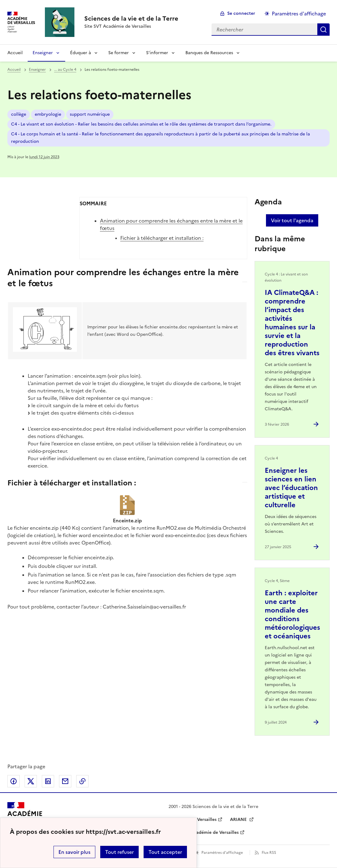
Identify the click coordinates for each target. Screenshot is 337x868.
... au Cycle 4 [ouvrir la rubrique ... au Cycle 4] (65, 70)
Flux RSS (269, 853)
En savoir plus (74, 852)
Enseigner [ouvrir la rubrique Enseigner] (37, 70)
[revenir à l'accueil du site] (131, 18)
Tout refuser (119, 852)
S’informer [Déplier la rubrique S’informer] (157, 53)
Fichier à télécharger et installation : (162, 238)
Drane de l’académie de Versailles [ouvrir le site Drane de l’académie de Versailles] (204, 832)
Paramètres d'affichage (222, 853)
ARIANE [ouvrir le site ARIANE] (239, 820)
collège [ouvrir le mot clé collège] (19, 114)
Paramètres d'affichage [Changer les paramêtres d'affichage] (299, 14)
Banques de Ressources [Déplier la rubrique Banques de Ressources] (209, 53)
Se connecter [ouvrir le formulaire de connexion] (241, 13)
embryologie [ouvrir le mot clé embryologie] (48, 114)
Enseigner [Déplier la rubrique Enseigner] (43, 53)
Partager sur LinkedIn (48, 781)
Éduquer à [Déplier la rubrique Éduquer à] (81, 53)
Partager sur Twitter (31, 781)
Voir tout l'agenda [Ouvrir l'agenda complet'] (292, 220)
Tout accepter (165, 852)
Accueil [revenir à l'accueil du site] (15, 53)
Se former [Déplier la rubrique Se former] (119, 53)
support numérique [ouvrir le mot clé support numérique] (90, 114)
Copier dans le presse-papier (82, 781)
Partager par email (65, 781)
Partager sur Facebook (14, 781)
